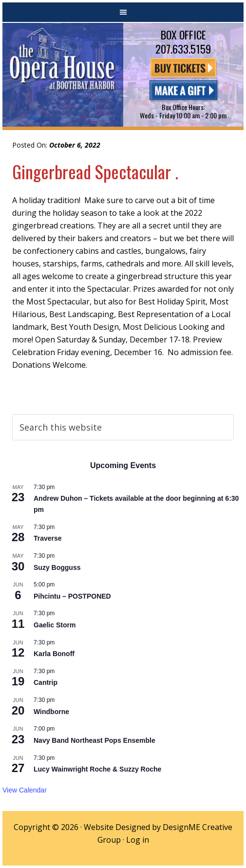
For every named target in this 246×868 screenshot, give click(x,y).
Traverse (48, 538)
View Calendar (25, 790)
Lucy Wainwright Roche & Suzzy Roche (97, 769)
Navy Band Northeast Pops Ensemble (95, 740)
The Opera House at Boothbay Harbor (63, 75)
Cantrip (46, 682)
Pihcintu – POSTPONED (72, 596)
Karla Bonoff (54, 654)
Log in (138, 840)
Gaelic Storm (55, 625)
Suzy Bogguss (57, 567)
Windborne (51, 712)
